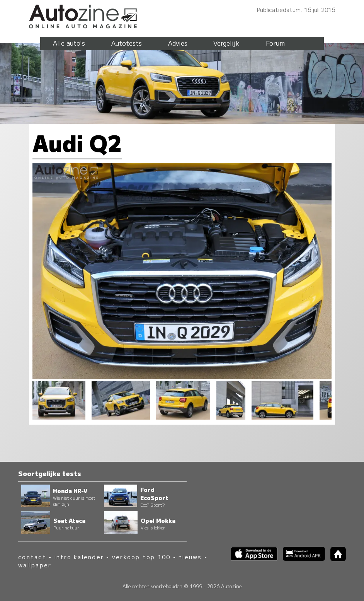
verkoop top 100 (141, 557)
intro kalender (79, 557)
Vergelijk (226, 43)
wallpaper (35, 565)
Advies (178, 43)
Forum (275, 43)
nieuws (190, 557)
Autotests (127, 43)
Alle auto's (69, 43)
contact (32, 557)
